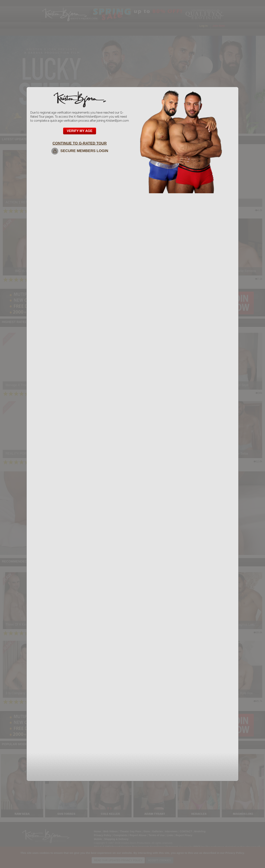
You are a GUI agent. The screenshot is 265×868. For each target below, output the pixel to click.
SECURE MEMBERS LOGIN (80, 151)
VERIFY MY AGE (80, 131)
